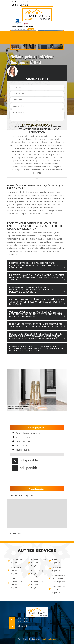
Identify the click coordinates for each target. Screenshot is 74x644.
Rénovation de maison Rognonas (36, 584)
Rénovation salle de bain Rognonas (37, 563)
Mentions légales (49, 639)
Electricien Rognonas (55, 569)
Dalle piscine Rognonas (15, 561)
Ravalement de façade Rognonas (57, 589)
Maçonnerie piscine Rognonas (14, 570)
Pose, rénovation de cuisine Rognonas (15, 583)
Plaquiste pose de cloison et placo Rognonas (57, 578)
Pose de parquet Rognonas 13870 (37, 574)
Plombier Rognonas (55, 561)
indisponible (20, 2)
